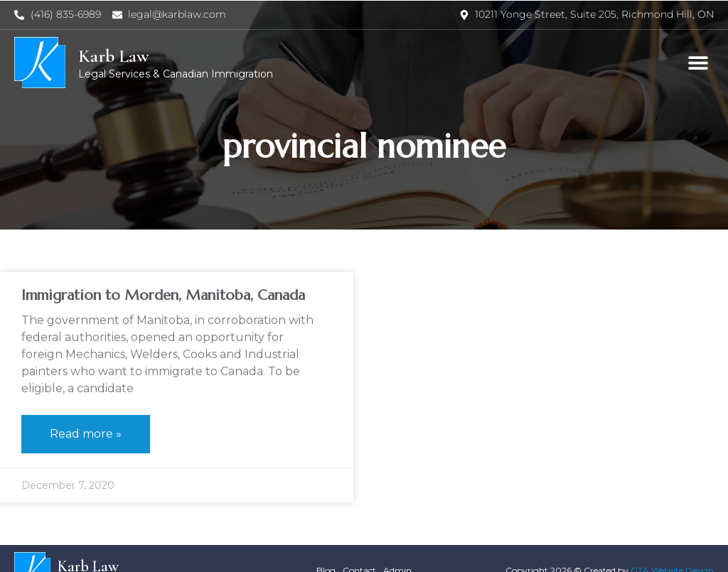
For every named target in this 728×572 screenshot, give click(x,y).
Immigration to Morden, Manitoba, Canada (163, 295)
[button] (698, 63)
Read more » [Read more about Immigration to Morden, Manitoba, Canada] (86, 434)
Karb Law (114, 56)
